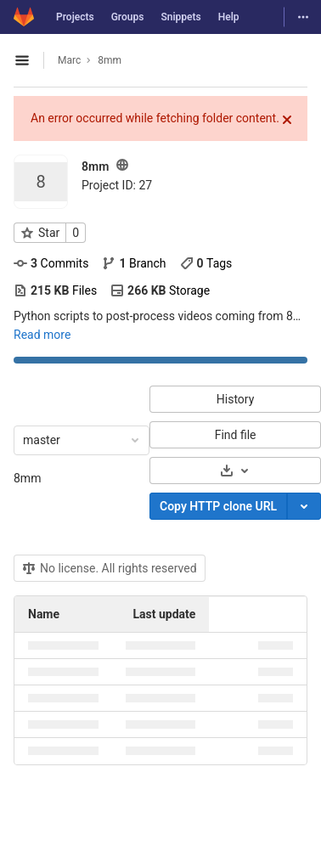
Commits (51, 263)
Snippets (180, 17)
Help (229, 17)
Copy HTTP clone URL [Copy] (218, 506)
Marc (69, 60)
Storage (160, 290)
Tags (206, 263)
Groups (128, 17)
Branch (134, 263)
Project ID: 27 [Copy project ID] (117, 185)
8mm (27, 478)
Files (55, 290)
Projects (75, 17)
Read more (42, 335)
